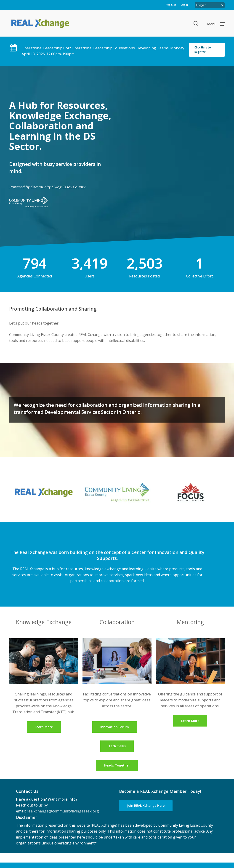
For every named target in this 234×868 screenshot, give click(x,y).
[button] (216, 24)
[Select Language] (210, 5)
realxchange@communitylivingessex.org (63, 811)
